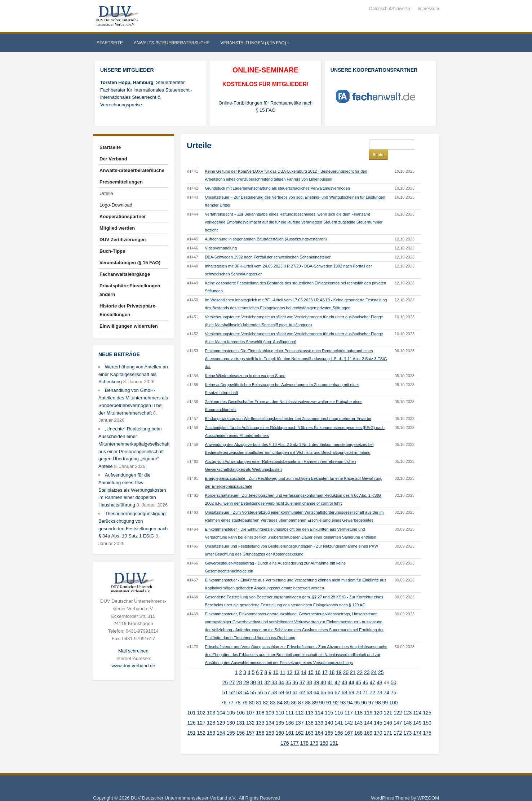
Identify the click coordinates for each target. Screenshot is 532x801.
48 (380, 672)
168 (358, 723)
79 (245, 692)
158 (260, 723)
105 (230, 703)
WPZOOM (428, 788)
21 (353, 662)
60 (288, 682)
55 (253, 682)
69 (351, 682)
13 (297, 662)
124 (417, 703)
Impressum (428, 9)
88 (308, 692)
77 (231, 692)
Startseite (110, 43)
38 (309, 672)
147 (398, 713)
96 (364, 692)
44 (351, 672)
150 (427, 713)
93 (343, 692)
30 (253, 672)
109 (270, 703)
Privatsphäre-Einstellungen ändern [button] (130, 290)
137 (299, 713)
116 (339, 703)
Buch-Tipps (112, 251)
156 (241, 723)
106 (241, 703)
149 (417, 713)
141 (339, 713)
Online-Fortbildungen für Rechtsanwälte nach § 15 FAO (265, 107)
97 (371, 692)
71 (365, 682)
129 (221, 713)
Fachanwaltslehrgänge (125, 274)
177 (295, 733)
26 (225, 672)
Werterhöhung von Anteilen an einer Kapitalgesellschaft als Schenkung (133, 374)
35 (288, 672)
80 (252, 692)
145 (378, 713)
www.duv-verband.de (133, 666)
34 (281, 672)
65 (323, 682)
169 (368, 723)
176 (285, 733)
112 (299, 703)
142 (348, 713)
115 (329, 703)
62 (302, 682)
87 (301, 692)
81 (259, 692)
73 (380, 682)
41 (331, 672)
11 (283, 662)
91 (329, 692)
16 (318, 662)
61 (295, 682)
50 (394, 672)
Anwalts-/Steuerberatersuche (172, 43)
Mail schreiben (133, 651)
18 (332, 662)
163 (309, 723)
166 (339, 723)
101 (191, 703)
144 (368, 713)
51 (225, 682)
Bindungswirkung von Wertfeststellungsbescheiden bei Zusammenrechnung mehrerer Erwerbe (288, 408)
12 (290, 662)
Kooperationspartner (123, 216)
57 (267, 682)
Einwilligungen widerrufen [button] (129, 326)
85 (287, 692)
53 (239, 682)
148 (407, 713)
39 (316, 672)
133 (260, 713)
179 (314, 733)
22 (360, 662)
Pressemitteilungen (121, 182)
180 (324, 733)
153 (211, 723)
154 (221, 723)
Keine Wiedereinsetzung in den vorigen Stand (245, 366)
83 (273, 692)
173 (407, 723)
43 (345, 672)
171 (388, 723)
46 (365, 672)
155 (230, 723)
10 (276, 662)
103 (211, 703)
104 (221, 703)
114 (319, 703)
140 (329, 713)
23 (367, 662)
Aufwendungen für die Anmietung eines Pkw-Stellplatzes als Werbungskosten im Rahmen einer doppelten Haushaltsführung (132, 490)
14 (304, 662)
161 (290, 723)
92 (336, 692)
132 (250, 713)
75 (394, 682)
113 (309, 703)
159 (270, 723)
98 (378, 692)
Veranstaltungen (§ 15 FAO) (255, 43)
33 (274, 672)
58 (274, 682)
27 (232, 672)
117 (348, 703)
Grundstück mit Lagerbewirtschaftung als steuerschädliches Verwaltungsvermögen (278, 178)
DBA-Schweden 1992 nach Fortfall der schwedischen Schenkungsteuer (268, 247)
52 (232, 682)
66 (331, 682)
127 (201, 713)
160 (280, 723)
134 (270, 713)
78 (238, 692)
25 (381, 662)
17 (325, 662)
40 (323, 672)
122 (398, 703)
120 (378, 703)
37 (302, 672)
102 (201, 703)
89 (315, 692)
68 (345, 682)
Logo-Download (116, 205)
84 (280, 692)
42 (337, 672)
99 (385, 692)
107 (250, 703)
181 (334, 733)
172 (398, 723)
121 (388, 703)
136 (290, 713)
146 (388, 713)
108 (260, 703)
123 (407, 703)
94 (350, 692)
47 (373, 672)
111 (290, 703)
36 (295, 672)
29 (246, 672)
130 (230, 713)
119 (368, 703)
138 (309, 713)
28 (239, 672)
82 (266, 692)
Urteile (106, 193)
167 (348, 723)
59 (281, 682)
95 (357, 692)
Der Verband (113, 159)
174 (417, 723)
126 (191, 713)
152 (201, 723)
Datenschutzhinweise (389, 9)
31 (260, 672)
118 (358, 703)
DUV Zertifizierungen (123, 240)
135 (280, 713)
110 (280, 703)
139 (319, 713)
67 (337, 682)
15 (311, 662)
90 (322, 692)
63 (309, 682)
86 (294, 692)
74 (386, 682)
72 (373, 682)
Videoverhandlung (221, 238)
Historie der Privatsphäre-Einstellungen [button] (128, 310)
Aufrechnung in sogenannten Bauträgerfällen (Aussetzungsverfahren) (266, 229)
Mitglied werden (117, 228)
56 (260, 682)
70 (359, 682)
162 (299, 723)
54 (246, 682)
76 (224, 692)
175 (427, 723)
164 (319, 723)
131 (241, 713)
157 (250, 723)
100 (393, 692)
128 (211, 713)
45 (359, 672)
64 (316, 682)
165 (329, 723)
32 (267, 672)
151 (191, 723)
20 (346, 662)
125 (427, 703)
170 (378, 723)
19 (339, 662)
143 (358, 713)
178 (304, 733)
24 (374, 662)
